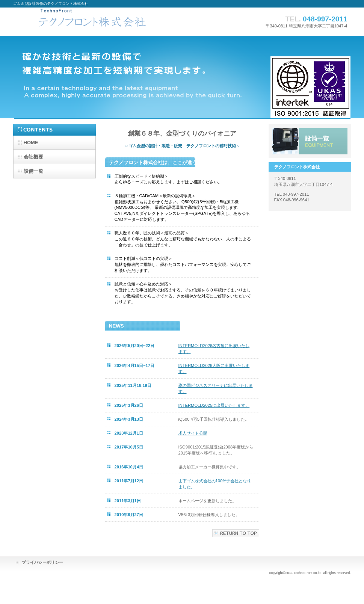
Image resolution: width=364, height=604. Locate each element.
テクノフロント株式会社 (88, 22)
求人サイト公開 (193, 433)
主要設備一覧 (310, 141)
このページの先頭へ (236, 533)
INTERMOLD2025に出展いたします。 (214, 405)
